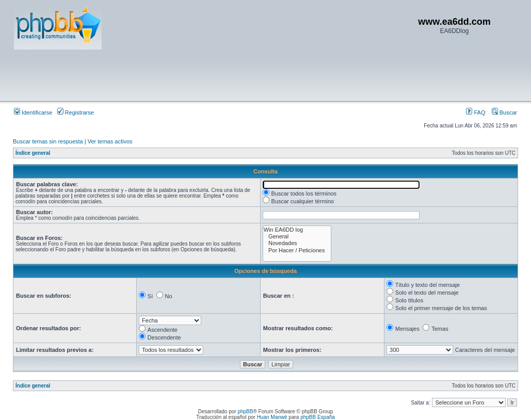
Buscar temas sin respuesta (48, 141)
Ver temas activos (110, 141)
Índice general (33, 153)
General (297, 237)
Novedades (297, 243)
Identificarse (33, 112)
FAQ (476, 112)
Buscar (504, 112)
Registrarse (76, 112)
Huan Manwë (272, 417)
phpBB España (318, 417)
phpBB (245, 411)
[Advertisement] (202, 75)
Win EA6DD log (297, 230)
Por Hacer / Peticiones (297, 251)
